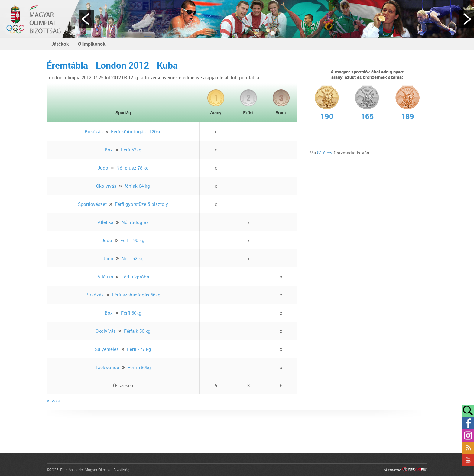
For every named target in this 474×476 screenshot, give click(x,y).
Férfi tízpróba (135, 277)
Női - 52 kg (133, 258)
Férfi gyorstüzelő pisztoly (141, 204)
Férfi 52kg (131, 150)
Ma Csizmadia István (339, 153)
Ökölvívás (106, 186)
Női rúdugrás (135, 222)
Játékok (60, 44)
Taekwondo (107, 367)
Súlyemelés (107, 349)
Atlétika (106, 222)
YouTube (468, 460)
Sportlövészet (92, 204)
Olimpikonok (92, 44)
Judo (103, 168)
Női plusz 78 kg (133, 168)
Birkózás (94, 131)
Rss (468, 448)
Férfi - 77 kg (139, 349)
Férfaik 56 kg (137, 331)
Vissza (53, 400)
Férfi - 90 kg (132, 240)
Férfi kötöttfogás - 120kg (136, 131)
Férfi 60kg (131, 313)
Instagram (468, 436)
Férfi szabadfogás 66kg (136, 295)
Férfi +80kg (139, 367)
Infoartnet (415, 470)
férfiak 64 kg (137, 186)
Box (109, 150)
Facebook (468, 423)
